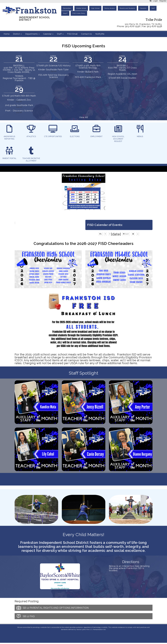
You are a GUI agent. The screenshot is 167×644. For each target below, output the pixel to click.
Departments (32, 34)
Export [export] (126, 234)
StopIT (65, 13)
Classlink (143, 8)
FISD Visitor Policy (79, 13)
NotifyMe (100, 34)
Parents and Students (127, 8)
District (17, 34)
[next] (110, 234)
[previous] (105, 234)
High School (95, 8)
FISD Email (72, 34)
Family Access (110, 8)
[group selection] (101, 234)
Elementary (67, 8)
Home (7, 34)
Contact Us (86, 34)
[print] (133, 234)
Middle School (81, 8)
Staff (153, 8)
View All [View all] (84, 117)
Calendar (48, 34)
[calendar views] (138, 234)
